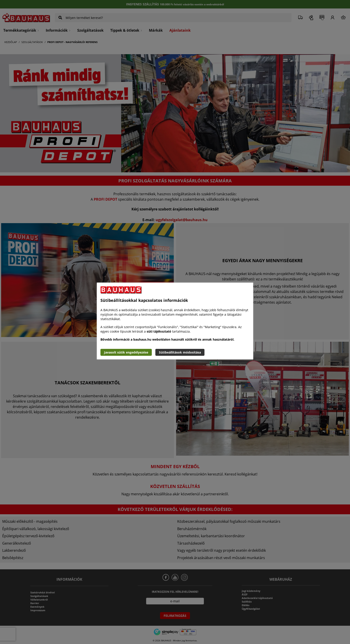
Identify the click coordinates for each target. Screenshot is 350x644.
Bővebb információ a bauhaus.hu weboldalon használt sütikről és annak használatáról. (167, 339)
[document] (175, 321)
